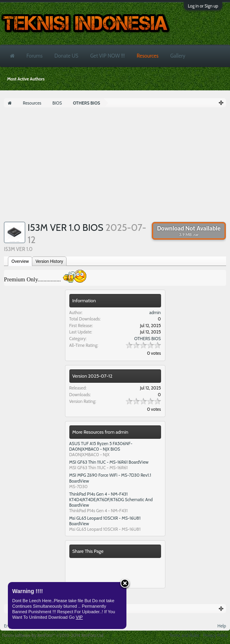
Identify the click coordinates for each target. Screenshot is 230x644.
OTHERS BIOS (148, 339)
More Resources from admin (100, 432)
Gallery (178, 56)
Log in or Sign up (203, 6)
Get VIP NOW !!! (108, 56)
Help (222, 626)
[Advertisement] (115, 167)
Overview (20, 261)
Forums (34, 56)
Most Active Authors (26, 79)
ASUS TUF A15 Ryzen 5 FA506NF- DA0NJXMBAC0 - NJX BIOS (101, 446)
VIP (79, 617)
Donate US (66, 56)
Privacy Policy (216, 635)
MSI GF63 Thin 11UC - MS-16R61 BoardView (109, 462)
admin (155, 313)
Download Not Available (189, 231)
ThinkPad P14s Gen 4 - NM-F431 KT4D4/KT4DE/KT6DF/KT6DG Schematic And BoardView (111, 500)
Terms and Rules (184, 635)
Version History (49, 261)
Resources (147, 56)
